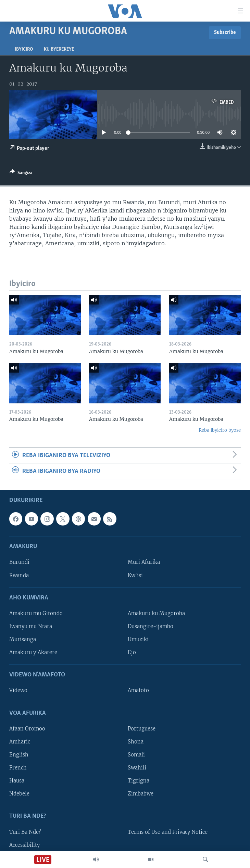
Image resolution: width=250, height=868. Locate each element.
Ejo (132, 652)
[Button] (21, 174)
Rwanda (19, 575)
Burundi (19, 562)
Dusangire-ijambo (151, 626)
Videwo (18, 690)
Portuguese (142, 729)
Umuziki (138, 639)
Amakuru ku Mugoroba (156, 613)
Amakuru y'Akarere (33, 652)
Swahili (137, 768)
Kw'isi (135, 575)
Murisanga (23, 639)
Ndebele (19, 794)
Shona (136, 742)
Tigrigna (139, 781)
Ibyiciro (24, 49)
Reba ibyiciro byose (220, 430)
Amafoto (138, 690)
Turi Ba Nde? (25, 832)
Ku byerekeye (59, 49)
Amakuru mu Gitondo (36, 613)
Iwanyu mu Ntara (31, 626)
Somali (136, 755)
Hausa (17, 781)
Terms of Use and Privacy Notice (168, 832)
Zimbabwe (141, 794)
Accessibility (24, 845)
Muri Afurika (144, 562)
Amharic (20, 742)
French (18, 768)
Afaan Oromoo (27, 729)
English (19, 755)
